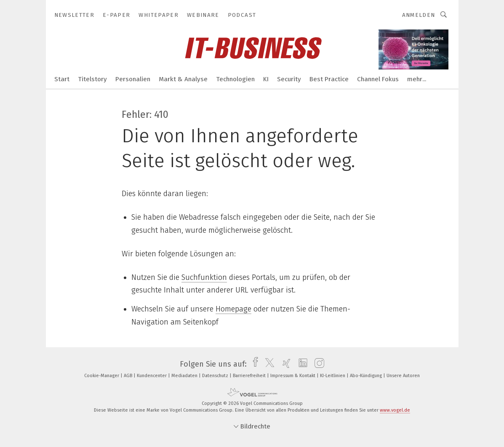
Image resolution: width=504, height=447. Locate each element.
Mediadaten (185, 376)
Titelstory (92, 79)
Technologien (235, 79)
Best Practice (329, 79)
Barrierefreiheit (250, 376)
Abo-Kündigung (367, 376)
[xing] (284, 364)
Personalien (133, 79)
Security (289, 79)
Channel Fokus (378, 79)
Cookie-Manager (102, 376)
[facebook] (253, 364)
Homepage (233, 309)
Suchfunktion (204, 277)
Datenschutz (216, 376)
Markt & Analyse (183, 79)
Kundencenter (152, 376)
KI (266, 79)
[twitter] (268, 364)
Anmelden (419, 15)
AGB (129, 376)
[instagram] (317, 364)
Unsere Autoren (403, 376)
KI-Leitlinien (333, 376)
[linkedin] (301, 364)
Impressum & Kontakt (293, 376)
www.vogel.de (395, 410)
